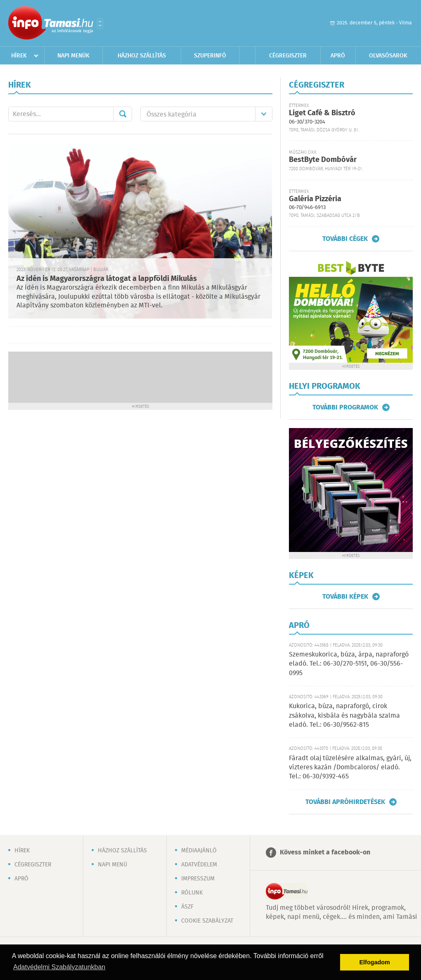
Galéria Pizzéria (315, 199)
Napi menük (73, 56)
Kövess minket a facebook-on (325, 853)
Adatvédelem (199, 865)
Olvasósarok (388, 56)
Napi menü (112, 865)
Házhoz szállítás (142, 56)
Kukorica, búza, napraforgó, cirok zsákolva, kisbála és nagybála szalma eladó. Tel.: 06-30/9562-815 (344, 716)
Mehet (123, 114)
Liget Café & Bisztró (322, 113)
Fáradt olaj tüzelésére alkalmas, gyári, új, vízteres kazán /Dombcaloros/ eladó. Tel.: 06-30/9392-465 (350, 768)
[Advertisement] (140, 376)
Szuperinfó (210, 56)
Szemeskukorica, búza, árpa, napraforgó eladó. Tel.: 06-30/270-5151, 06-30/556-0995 (349, 664)
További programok (345, 407)
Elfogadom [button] (375, 962)
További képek (345, 597)
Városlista (100, 24)
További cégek (345, 239)
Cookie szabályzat (207, 921)
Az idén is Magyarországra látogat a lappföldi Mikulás (107, 279)
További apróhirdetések (345, 802)
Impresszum (198, 879)
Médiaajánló (199, 851)
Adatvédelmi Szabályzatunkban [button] (59, 967)
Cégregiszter (288, 56)
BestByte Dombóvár (323, 160)
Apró (338, 56)
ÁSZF (187, 907)
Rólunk (192, 893)
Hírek (19, 56)
